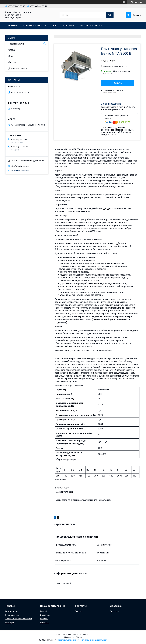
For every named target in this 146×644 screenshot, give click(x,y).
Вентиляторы (11, 611)
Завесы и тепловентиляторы (19, 619)
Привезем (114, 611)
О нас (54, 25)
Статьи (12, 50)
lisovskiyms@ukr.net (20, 170)
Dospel (43, 611)
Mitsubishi (45, 622)
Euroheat (44, 619)
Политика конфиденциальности (94, 640)
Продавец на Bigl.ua (73, 637)
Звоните (79, 611)
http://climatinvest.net (20, 166)
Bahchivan (45, 615)
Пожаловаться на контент (68, 640)
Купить (118, 83)
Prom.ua (86, 635)
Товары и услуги (33, 25)
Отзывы (12, 62)
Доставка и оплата (91, 25)
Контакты (69, 25)
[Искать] (110, 15)
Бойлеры (10, 622)
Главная (13, 25)
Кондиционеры (12, 615)
